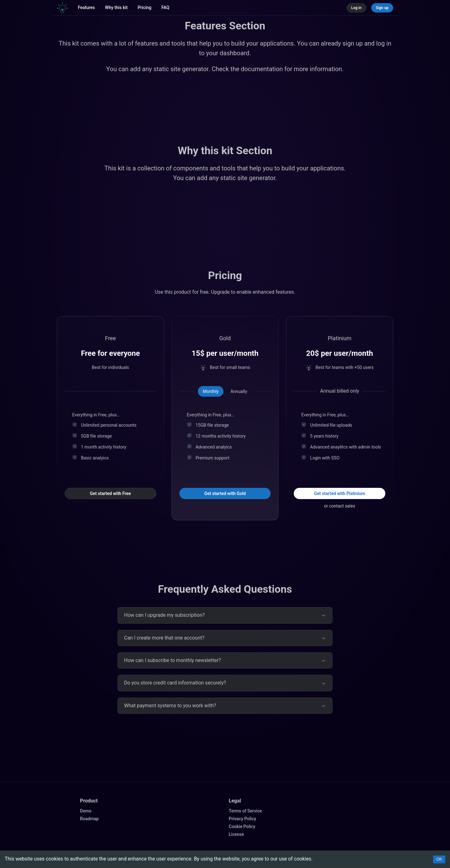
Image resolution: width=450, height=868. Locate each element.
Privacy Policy (242, 819)
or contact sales (340, 506)
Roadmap (89, 819)
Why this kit (116, 7)
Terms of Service (245, 811)
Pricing (144, 7)
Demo (86, 811)
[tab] (211, 391)
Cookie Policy (242, 826)
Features (86, 7)
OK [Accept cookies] (439, 859)
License (236, 834)
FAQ (165, 7)
